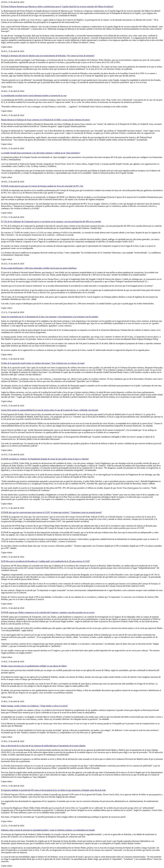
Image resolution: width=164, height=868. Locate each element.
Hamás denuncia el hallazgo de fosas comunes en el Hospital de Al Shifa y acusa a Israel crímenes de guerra (45, 120)
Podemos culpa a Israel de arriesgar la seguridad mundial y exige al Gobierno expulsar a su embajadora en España (48, 830)
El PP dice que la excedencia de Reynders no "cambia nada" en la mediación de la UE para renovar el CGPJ (45, 561)
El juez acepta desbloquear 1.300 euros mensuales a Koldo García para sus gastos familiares (39, 268)
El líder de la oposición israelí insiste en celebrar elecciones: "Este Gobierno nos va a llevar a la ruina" (43, 363)
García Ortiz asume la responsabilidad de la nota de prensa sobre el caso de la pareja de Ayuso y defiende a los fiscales (50, 410)
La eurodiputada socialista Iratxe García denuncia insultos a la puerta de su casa (34, 95)
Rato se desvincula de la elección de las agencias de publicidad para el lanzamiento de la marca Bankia (43, 746)
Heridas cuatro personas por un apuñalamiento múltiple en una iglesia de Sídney (34, 666)
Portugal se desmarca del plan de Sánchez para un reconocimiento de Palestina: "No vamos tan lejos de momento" (48, 56)
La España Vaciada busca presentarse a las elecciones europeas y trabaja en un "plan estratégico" (41, 153)
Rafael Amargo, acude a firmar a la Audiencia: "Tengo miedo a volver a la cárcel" (35, 706)
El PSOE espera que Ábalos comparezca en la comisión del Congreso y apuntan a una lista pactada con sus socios (48, 612)
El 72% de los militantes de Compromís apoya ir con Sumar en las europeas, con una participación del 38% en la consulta (51, 222)
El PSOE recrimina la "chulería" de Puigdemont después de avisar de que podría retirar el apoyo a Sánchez (45, 459)
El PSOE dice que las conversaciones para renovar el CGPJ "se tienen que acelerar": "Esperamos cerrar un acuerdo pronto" (52, 512)
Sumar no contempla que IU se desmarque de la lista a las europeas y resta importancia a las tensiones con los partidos (50, 317)
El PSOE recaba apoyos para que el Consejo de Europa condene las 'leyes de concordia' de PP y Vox (42, 186)
